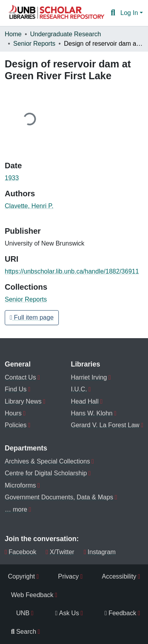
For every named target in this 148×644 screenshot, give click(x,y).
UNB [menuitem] (23, 613)
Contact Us (20, 377)
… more (16, 509)
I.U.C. (79, 389)
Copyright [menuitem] (21, 576)
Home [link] (13, 34)
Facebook (21, 552)
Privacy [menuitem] (68, 576)
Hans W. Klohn (92, 413)
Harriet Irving (89, 377)
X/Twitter (60, 552)
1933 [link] (12, 178)
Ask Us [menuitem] (67, 613)
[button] (56, 13)
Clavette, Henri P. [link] (29, 206)
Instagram (100, 552)
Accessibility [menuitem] (119, 576)
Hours (13, 413)
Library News (23, 401)
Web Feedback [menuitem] (32, 595)
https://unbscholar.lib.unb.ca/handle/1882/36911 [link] (72, 271)
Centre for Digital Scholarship (46, 473)
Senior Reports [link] (35, 44)
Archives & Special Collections (47, 461)
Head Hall (84, 401)
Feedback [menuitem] (120, 613)
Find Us (16, 389)
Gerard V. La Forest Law (105, 425)
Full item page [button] (32, 317)
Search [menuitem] (24, 632)
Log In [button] (130, 13)
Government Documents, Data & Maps (59, 497)
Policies (16, 425)
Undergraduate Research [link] (66, 34)
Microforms (20, 485)
